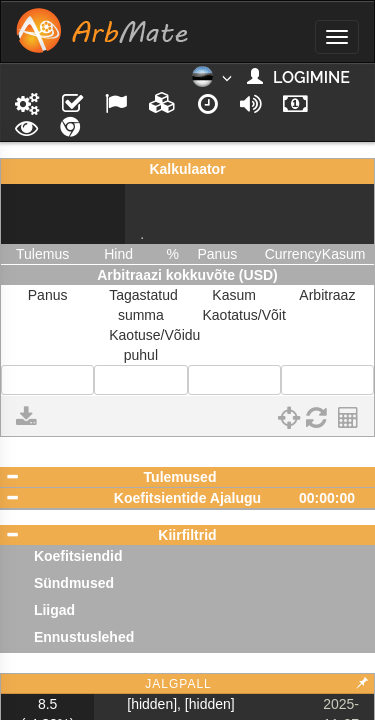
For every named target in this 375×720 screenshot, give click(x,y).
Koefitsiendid (78, 556)
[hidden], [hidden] (180, 704)
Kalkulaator (187, 169)
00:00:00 (327, 498)
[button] (211, 83)
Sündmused (74, 583)
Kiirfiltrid (187, 535)
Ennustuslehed (84, 637)
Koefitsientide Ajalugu (187, 498)
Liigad (54, 610)
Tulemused (180, 477)
